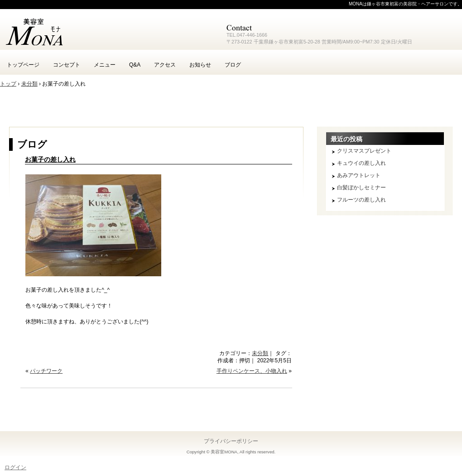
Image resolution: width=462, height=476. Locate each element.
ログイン (15, 467)
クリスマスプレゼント (364, 151)
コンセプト (67, 65)
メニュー (105, 65)
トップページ (23, 65)
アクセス (165, 65)
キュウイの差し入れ (361, 163)
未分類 (260, 353)
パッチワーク (46, 371)
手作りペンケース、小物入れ (252, 371)
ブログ (233, 65)
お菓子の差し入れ (50, 159)
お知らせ (200, 65)
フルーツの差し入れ (361, 200)
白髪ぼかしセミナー (361, 188)
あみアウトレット (359, 175)
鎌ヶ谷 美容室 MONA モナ (109, 32)
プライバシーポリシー (231, 441)
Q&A (135, 65)
